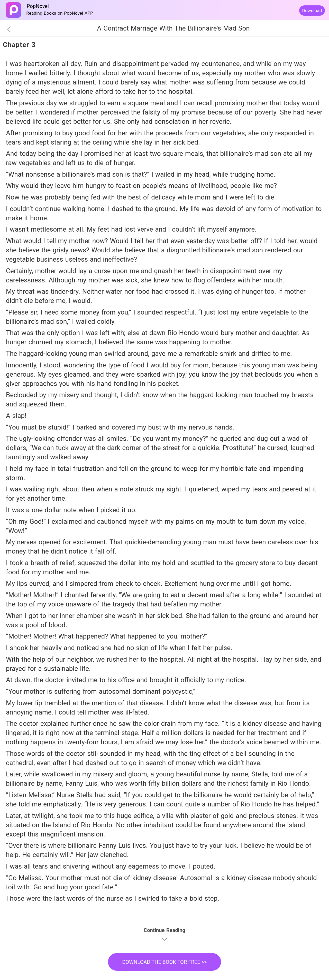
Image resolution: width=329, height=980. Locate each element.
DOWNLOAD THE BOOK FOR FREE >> (164, 962)
